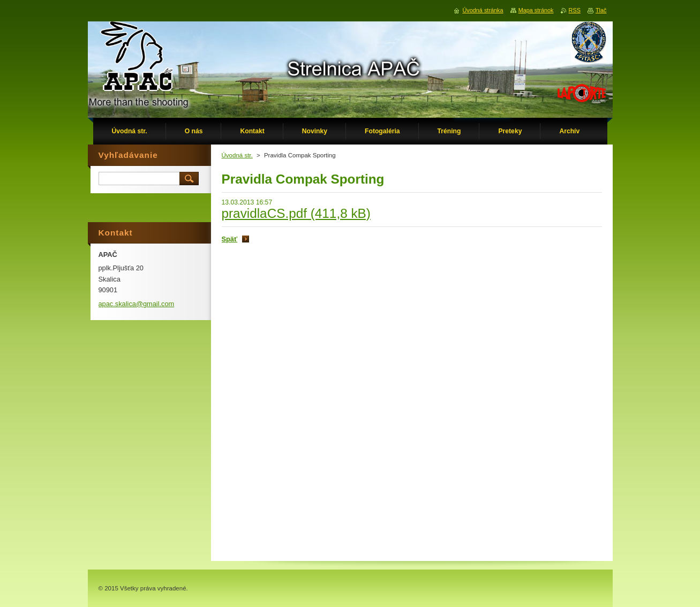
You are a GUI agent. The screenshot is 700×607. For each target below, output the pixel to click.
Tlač (601, 10)
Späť (230, 239)
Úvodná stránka (483, 10)
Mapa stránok (536, 10)
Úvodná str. (237, 155)
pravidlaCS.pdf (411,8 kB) (296, 213)
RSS (575, 10)
